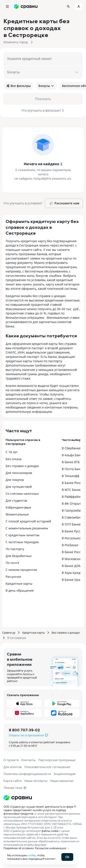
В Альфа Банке (73, 455)
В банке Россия (73, 552)
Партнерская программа (57, 760)
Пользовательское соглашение (47, 767)
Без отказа (14, 459)
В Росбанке (70, 545)
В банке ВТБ (71, 462)
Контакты (29, 760)
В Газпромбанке (74, 510)
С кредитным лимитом (22, 535)
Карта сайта (13, 781)
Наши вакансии (62, 781)
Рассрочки (13, 577)
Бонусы (46, 86)
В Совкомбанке (73, 517)
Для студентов (16, 500)
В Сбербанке (71, 448)
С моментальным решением (27, 528)
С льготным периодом (22, 542)
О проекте (11, 760)
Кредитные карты (19, 584)
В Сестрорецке (17, 638)
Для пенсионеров (19, 473)
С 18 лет (12, 452)
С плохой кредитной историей (28, 521)
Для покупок (15, 480)
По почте (12, 563)
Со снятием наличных (22, 494)
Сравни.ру (9, 633)
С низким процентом (21, 570)
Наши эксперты (36, 781)
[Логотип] (18, 798)
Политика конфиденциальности (27, 774)
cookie (32, 855)
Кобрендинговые (18, 507)
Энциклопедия (64, 774)
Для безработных (19, 556)
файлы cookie (50, 831)
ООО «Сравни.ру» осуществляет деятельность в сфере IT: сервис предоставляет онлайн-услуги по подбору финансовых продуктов (40, 810)
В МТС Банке (71, 490)
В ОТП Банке (71, 524)
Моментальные (17, 514)
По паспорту (15, 549)
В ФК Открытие (73, 504)
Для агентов (13, 767)
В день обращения (20, 590)
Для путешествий (19, 487)
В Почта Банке (73, 469)
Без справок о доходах (22, 466)
